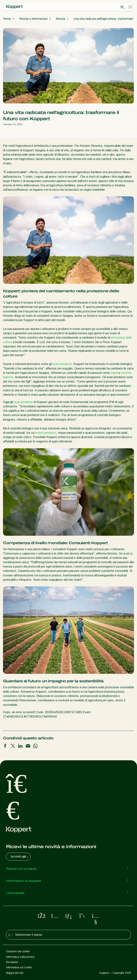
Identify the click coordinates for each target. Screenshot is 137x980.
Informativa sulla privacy (20, 957)
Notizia (60, 19)
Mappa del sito (15, 973)
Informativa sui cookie (19, 967)
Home (7, 19)
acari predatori (62, 364)
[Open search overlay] (123, 7)
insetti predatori (46, 433)
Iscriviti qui (20, 857)
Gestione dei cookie (18, 951)
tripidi (114, 373)
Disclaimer (12, 962)
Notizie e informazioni (33, 19)
